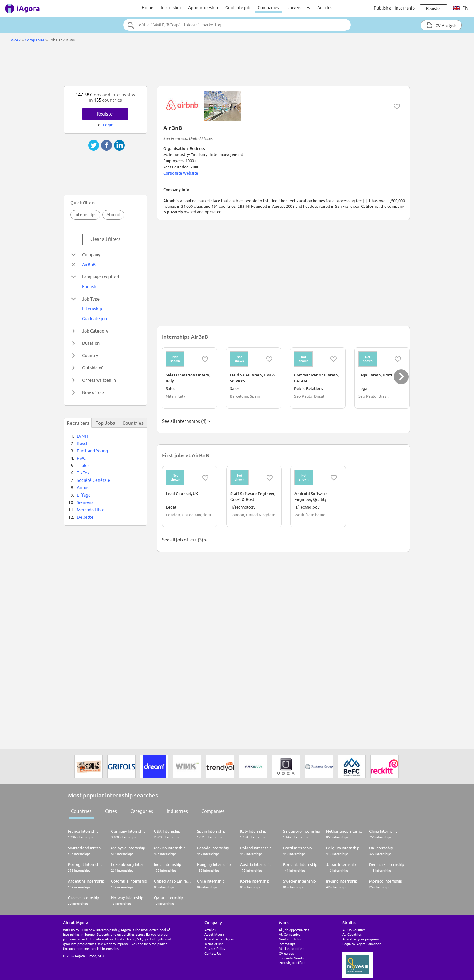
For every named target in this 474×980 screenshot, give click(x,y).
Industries (177, 811)
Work (16, 40)
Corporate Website (181, 173)
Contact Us (213, 953)
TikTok (83, 473)
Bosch (83, 443)
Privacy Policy (215, 949)
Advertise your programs (361, 939)
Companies (268, 8)
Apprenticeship (203, 8)
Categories (142, 811)
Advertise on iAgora (219, 939)
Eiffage (84, 495)
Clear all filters (105, 239)
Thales (83, 466)
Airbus (83, 488)
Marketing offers (292, 949)
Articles (325, 8)
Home (148, 8)
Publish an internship (394, 8)
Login (108, 125)
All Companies (290, 934)
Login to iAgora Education (362, 944)
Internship (171, 8)
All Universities (354, 930)
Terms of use (214, 944)
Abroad (113, 215)
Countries (81, 811)
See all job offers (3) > (184, 540)
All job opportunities (294, 930)
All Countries (352, 934)
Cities (111, 811)
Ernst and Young (92, 451)
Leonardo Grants (291, 958)
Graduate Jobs (290, 939)
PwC (81, 458)
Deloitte (85, 517)
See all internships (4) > (186, 421)
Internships (85, 215)
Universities (298, 8)
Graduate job (238, 8)
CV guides (286, 953)
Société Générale (93, 480)
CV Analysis (441, 25)
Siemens (85, 502)
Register (106, 114)
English (89, 287)
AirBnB (89, 265)
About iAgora (214, 934)
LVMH (83, 436)
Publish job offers (292, 963)
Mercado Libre (91, 510)
